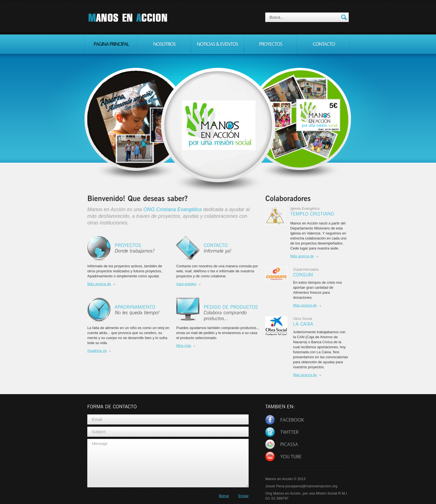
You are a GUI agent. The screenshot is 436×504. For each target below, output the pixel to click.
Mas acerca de (305, 375)
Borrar (224, 496)
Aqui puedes (186, 284)
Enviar (243, 496)
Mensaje (168, 463)
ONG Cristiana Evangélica (172, 209)
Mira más (184, 346)
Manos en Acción (128, 18)
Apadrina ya (97, 351)
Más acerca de (99, 284)
